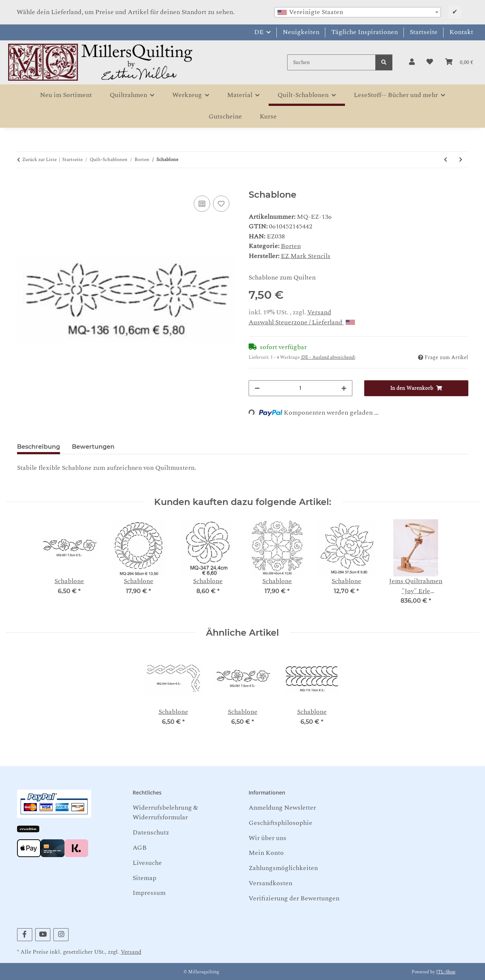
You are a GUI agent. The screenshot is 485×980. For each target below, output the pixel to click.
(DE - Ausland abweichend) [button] (328, 357)
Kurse (268, 116)
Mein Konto (266, 853)
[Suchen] (331, 62)
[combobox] (358, 12)
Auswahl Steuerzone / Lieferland (302, 322)
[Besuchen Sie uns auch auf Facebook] (25, 935)
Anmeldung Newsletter (282, 808)
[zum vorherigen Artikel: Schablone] (446, 160)
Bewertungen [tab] (93, 447)
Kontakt (461, 32)
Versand (319, 312)
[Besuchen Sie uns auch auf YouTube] (43, 935)
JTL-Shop (446, 972)
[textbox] (358, 12)
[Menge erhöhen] (344, 388)
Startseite (424, 32)
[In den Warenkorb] (23, 185)
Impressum (149, 893)
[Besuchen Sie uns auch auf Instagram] (61, 935)
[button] (412, 62)
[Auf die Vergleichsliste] (202, 204)
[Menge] (301, 388)
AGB (140, 848)
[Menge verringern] (257, 388)
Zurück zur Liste (39, 160)
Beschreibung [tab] (39, 447)
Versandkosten (270, 883)
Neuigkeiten (301, 32)
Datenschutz (151, 832)
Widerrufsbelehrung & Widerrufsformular (165, 812)
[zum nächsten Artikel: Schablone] (461, 160)
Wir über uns (268, 838)
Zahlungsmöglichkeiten (283, 868)
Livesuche (147, 863)
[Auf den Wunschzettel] (221, 204)
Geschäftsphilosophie (280, 823)
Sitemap (144, 878)
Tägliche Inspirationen (365, 32)
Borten (291, 246)
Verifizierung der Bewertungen (294, 898)
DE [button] (259, 32)
